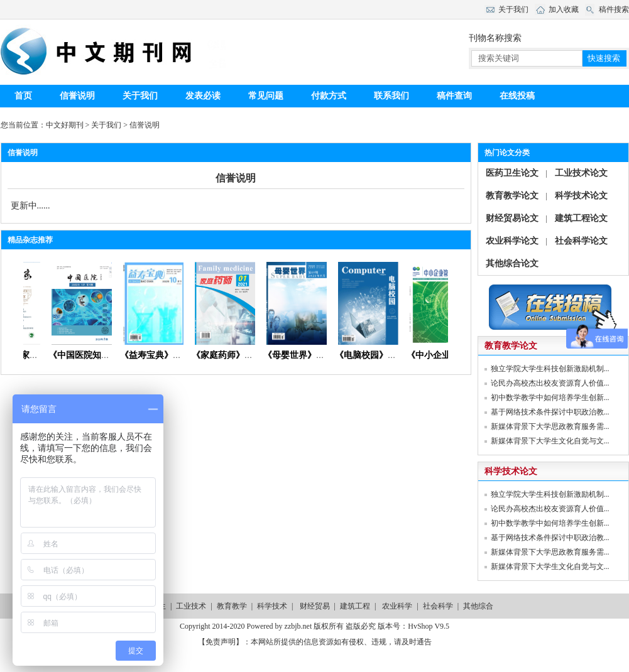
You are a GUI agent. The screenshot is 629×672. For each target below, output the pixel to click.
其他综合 (478, 606)
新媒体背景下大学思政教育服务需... (550, 426)
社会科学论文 (581, 241)
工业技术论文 (581, 173)
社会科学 (438, 606)
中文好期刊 (65, 125)
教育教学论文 (512, 196)
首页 (23, 96)
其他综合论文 (512, 263)
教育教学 (232, 606)
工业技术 (191, 606)
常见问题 (266, 96)
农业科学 (397, 606)
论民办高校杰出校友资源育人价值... (550, 383)
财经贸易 (315, 606)
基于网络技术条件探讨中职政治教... (550, 412)
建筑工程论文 (581, 218)
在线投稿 (517, 96)
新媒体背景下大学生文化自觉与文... (550, 441)
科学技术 (272, 606)
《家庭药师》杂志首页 (241, 355)
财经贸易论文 (512, 218)
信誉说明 (77, 96)
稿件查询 (454, 96)
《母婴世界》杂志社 (308, 355)
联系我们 (391, 96)
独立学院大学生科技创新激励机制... (550, 369)
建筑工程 (355, 606)
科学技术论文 (581, 196)
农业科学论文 (512, 241)
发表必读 (203, 96)
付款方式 (329, 96)
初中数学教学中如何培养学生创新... (550, 398)
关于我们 (140, 96)
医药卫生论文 (512, 173)
